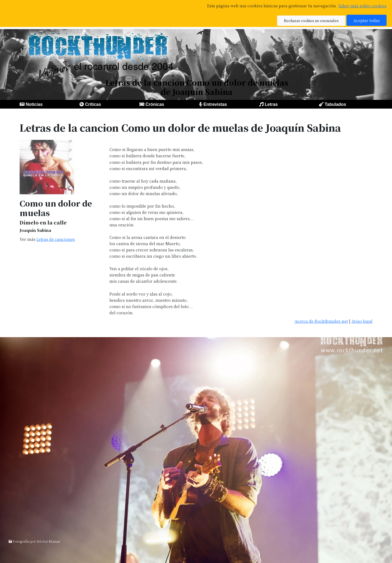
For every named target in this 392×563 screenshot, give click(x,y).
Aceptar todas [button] (367, 20)
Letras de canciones (56, 239)
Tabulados (335, 104)
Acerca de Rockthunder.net (321, 321)
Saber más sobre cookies (362, 6)
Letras (271, 104)
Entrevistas (215, 104)
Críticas (93, 104)
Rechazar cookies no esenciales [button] (311, 21)
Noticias (34, 104)
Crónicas (155, 104)
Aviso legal (362, 321)
